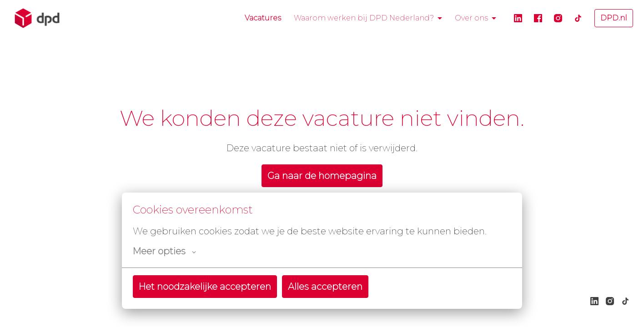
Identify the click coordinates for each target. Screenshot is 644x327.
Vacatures (263, 18)
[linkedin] (518, 18)
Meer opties (164, 251)
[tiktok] (578, 18)
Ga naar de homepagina (322, 176)
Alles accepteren (325, 287)
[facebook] (538, 18)
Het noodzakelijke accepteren (205, 287)
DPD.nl (614, 18)
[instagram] (558, 18)
